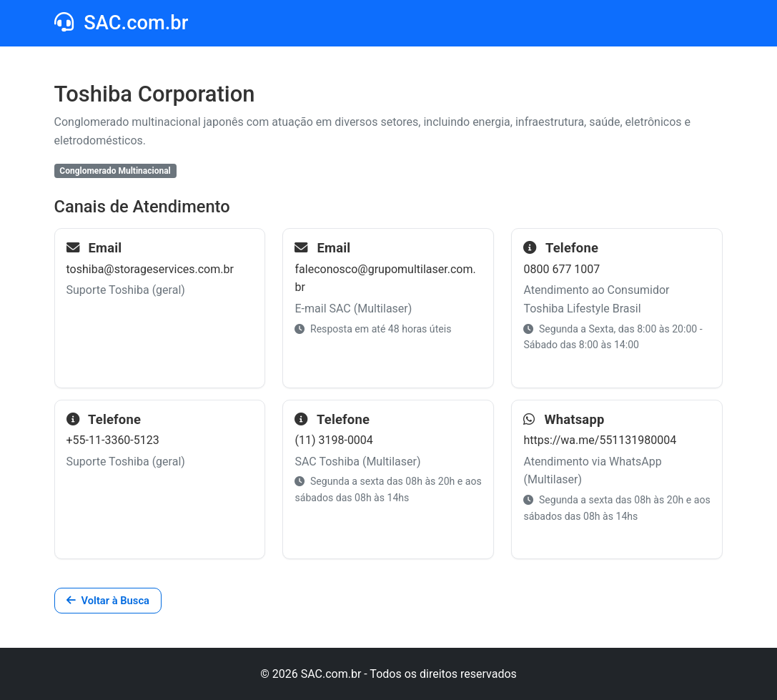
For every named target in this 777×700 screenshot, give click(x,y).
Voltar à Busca (108, 601)
